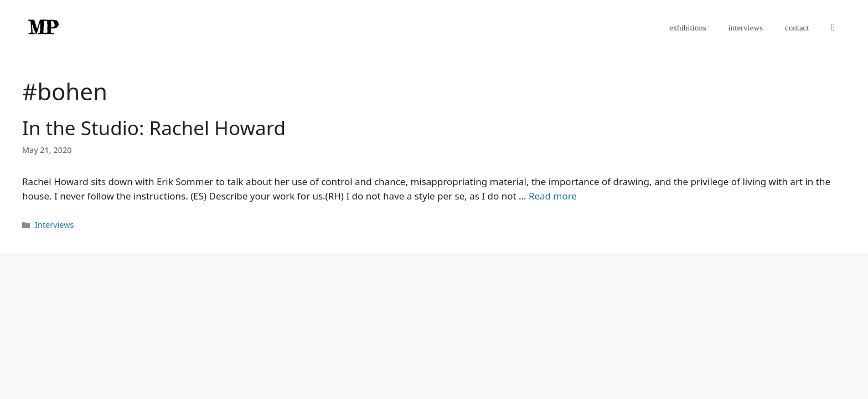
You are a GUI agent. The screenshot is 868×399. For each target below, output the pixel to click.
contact (797, 28)
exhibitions (688, 28)
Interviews (54, 225)
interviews (746, 28)
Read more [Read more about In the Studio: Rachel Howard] (553, 196)
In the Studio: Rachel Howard (154, 128)
